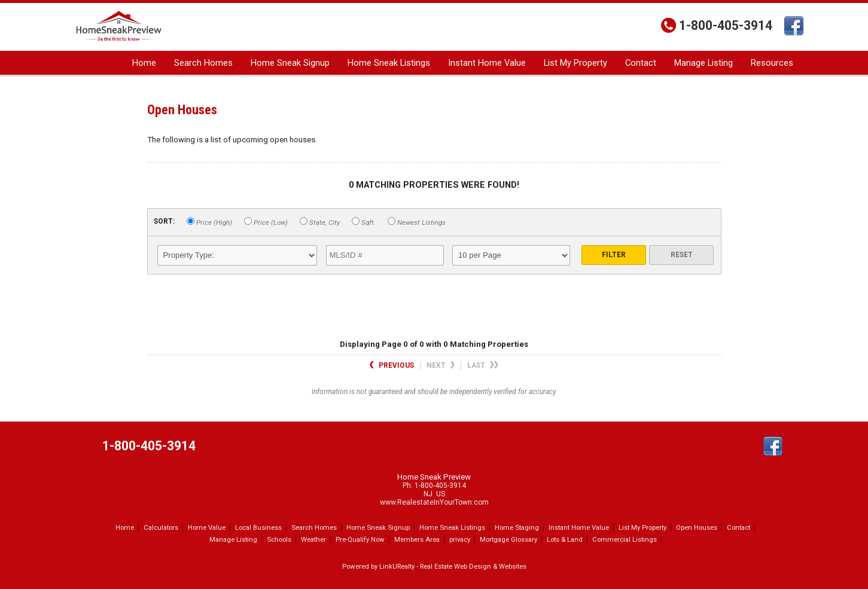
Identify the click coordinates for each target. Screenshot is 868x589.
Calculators (161, 527)
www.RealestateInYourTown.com (434, 502)
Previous (392, 365)
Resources (772, 63)
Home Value (207, 527)
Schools (279, 539)
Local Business (258, 527)
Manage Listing (703, 63)
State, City (320, 222)
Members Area (417, 539)
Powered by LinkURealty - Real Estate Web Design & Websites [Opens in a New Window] (434, 566)
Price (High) (209, 222)
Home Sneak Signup (290, 63)
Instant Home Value (487, 63)
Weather (313, 539)
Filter (614, 255)
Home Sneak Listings (389, 63)
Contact (641, 63)
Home (144, 63)
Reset (682, 255)
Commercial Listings (625, 539)
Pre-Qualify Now (360, 539)
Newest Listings (417, 222)
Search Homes (203, 63)
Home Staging (517, 527)
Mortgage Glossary (508, 539)
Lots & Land (565, 539)
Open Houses (697, 527)
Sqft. (364, 222)
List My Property (575, 63)
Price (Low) (266, 222)
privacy (460, 539)
